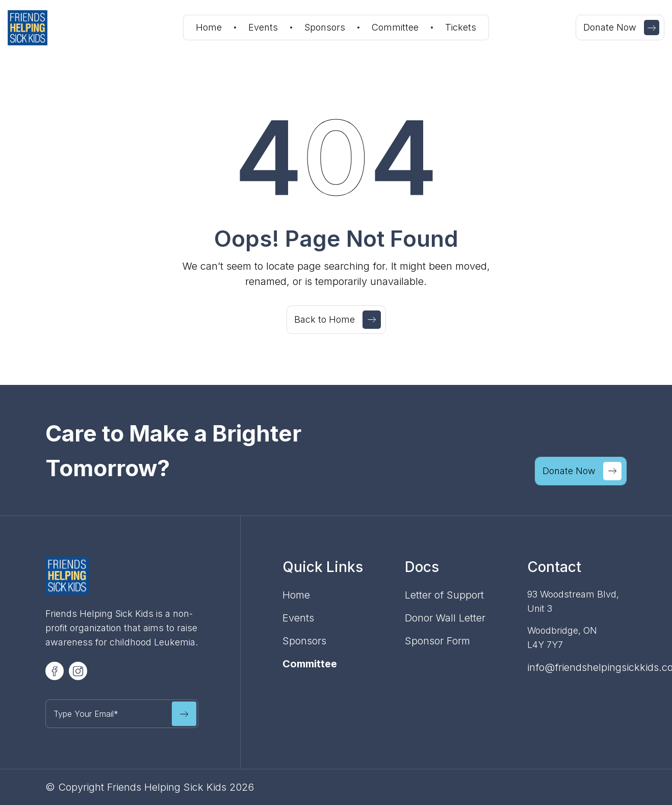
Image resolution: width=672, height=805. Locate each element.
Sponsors (325, 27)
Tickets (461, 27)
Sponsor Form (437, 641)
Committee (395, 27)
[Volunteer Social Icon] (55, 671)
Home (209, 27)
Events (263, 27)
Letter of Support (444, 595)
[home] (44, 28)
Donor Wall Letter (445, 618)
